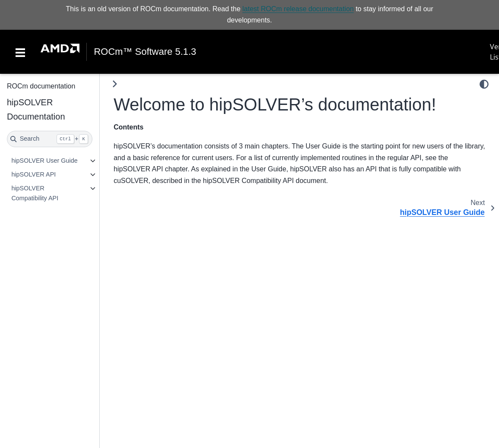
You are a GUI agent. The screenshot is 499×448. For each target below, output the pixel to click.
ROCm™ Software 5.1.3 (145, 52)
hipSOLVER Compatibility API (35, 193)
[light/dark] (484, 84)
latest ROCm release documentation (298, 9)
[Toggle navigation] (20, 52)
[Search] (50, 139)
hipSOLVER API (33, 174)
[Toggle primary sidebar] (115, 84)
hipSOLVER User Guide (44, 161)
